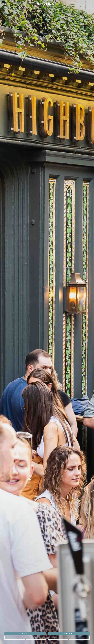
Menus (79, 638)
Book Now (8, 4)
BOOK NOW (25, 633)
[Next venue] (88, 322)
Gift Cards (58, 638)
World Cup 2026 (69, 633)
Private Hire (15, 638)
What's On (36, 638)
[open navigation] (88, 4)
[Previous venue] (6, 322)
